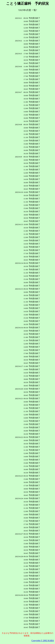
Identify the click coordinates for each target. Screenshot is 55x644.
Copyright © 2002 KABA (43, 640)
